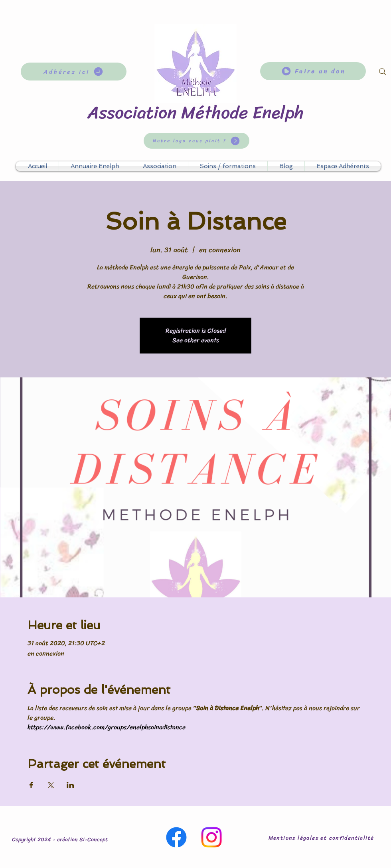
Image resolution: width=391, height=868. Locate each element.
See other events (196, 340)
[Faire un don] (313, 71)
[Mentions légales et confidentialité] (322, 838)
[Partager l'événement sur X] (51, 785)
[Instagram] (211, 837)
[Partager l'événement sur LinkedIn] (70, 785)
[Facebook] (176, 837)
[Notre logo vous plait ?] (196, 141)
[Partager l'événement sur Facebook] (31, 785)
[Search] (383, 72)
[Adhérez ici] (74, 72)
